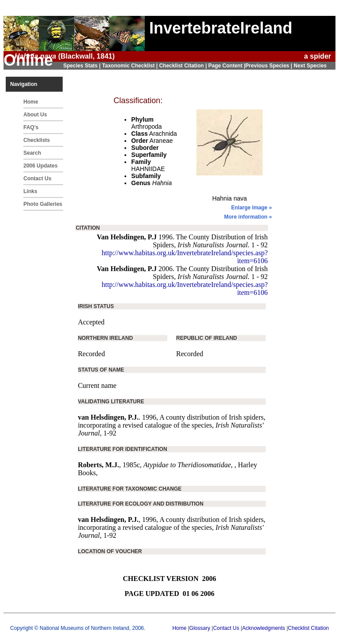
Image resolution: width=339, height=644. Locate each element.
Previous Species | (269, 66)
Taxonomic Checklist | (130, 66)
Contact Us (37, 179)
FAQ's (31, 127)
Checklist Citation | (183, 66)
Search (32, 153)
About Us (35, 115)
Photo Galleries (43, 204)
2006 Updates (40, 166)
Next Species (310, 66)
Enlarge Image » (252, 208)
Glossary (200, 628)
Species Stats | (83, 66)
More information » (248, 217)
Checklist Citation (308, 628)
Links (30, 191)
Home (31, 102)
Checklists (37, 140)
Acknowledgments (263, 628)
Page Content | (227, 66)
